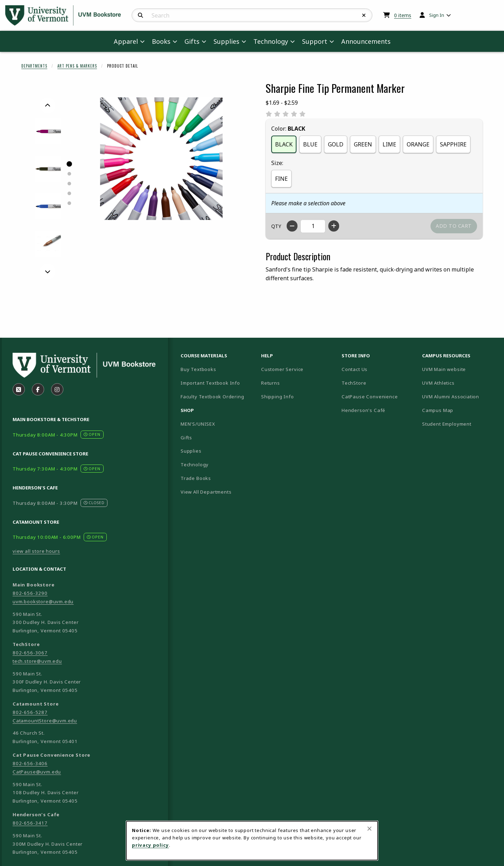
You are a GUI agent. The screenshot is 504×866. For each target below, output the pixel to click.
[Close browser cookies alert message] (369, 829)
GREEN (363, 144)
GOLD (336, 144)
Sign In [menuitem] (437, 15)
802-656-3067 (30, 653)
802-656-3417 (30, 823)
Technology (195, 465)
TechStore (354, 383)
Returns (271, 383)
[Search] (141, 15)
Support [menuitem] (315, 41)
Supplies (191, 451)
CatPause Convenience (370, 397)
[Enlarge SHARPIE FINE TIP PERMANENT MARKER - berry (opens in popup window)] (48, 131)
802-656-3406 (30, 763)
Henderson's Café (363, 410)
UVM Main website (460, 369)
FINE (281, 179)
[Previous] (48, 105)
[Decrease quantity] (292, 226)
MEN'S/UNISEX (198, 424)
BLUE (310, 144)
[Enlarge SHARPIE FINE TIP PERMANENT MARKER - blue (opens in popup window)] (48, 206)
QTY (276, 226)
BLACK (284, 144)
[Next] (48, 272)
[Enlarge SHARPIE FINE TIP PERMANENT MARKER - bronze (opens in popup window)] (48, 244)
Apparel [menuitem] (126, 41)
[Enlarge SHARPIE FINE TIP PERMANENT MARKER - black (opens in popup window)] (48, 169)
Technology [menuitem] (271, 41)
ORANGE (418, 144)
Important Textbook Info (210, 383)
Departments (34, 66)
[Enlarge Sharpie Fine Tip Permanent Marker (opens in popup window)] (161, 159)
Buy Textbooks (198, 369)
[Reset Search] (364, 15)
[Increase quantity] (334, 226)
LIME (389, 144)
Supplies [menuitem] (226, 41)
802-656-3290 (30, 593)
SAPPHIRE (453, 144)
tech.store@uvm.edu (37, 661)
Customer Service (282, 369)
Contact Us (355, 369)
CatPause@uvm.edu (37, 772)
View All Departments (206, 492)
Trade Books (196, 478)
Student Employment (460, 424)
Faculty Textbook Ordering (212, 397)
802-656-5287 (30, 712)
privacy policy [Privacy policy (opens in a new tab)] (150, 845)
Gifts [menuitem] (192, 41)
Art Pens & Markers (77, 66)
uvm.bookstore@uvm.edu (43, 602)
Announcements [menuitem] (366, 41)
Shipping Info (278, 397)
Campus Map (460, 410)
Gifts (186, 438)
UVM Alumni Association (460, 396)
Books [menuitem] (161, 41)
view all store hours (36, 551)
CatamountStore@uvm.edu (45, 721)
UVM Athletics (460, 383)
